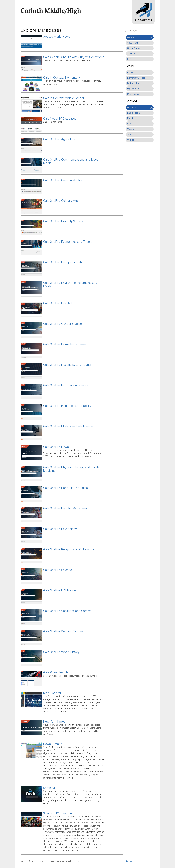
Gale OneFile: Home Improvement (66, 344)
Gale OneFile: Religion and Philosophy (68, 549)
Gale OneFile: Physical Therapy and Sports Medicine (71, 469)
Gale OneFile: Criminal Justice (63, 180)
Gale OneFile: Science (57, 570)
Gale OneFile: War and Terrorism (65, 631)
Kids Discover (52, 693)
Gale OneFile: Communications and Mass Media (71, 161)
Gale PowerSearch (56, 672)
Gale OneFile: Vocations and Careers (67, 611)
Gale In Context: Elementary (61, 78)
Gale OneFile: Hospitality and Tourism (68, 365)
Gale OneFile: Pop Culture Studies (65, 488)
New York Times (54, 721)
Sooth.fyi (49, 788)
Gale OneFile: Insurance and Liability (67, 406)
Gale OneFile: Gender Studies (62, 324)
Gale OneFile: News (56, 447)
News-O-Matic (53, 744)
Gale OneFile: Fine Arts (58, 303)
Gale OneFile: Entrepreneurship (64, 262)
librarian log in (131, 861)
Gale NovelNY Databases (60, 119)
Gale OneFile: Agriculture (60, 139)
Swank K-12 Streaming (58, 813)
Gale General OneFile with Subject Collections (74, 57)
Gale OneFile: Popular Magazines (65, 508)
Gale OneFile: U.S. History (60, 590)
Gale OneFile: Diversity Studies (63, 221)
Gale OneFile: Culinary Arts (61, 201)
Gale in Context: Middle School (64, 98)
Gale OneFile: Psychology (60, 529)
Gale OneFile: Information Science (66, 385)
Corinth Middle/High (51, 11)
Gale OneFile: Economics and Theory (68, 242)
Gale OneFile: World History (61, 652)
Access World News (57, 37)
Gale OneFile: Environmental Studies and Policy (70, 284)
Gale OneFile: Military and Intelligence (68, 426)
